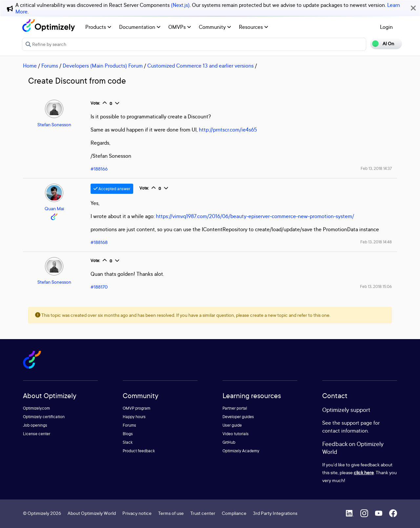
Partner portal (235, 408)
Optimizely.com (36, 408)
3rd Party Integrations (275, 513)
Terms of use (171, 513)
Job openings (35, 425)
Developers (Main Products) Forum (103, 66)
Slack (128, 442)
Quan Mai (54, 208)
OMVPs (180, 27)
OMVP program (136, 408)
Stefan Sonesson (54, 124)
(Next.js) (180, 5)
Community (215, 27)
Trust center (203, 513)
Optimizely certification (44, 417)
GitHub (229, 442)
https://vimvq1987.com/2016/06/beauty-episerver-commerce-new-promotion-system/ (255, 216)
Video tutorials (236, 434)
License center (37, 434)
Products (98, 27)
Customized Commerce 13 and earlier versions (200, 66)
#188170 (99, 287)
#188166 (99, 169)
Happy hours (134, 417)
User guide (232, 425)
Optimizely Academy (241, 451)
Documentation (140, 27)
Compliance (234, 513)
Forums (50, 66)
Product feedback (139, 451)
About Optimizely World (92, 513)
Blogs (128, 434)
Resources (253, 27)
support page (357, 423)
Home (30, 66)
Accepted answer (112, 189)
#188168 (99, 242)
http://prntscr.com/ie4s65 (228, 130)
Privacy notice (137, 513)
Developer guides (238, 417)
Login (386, 27)
